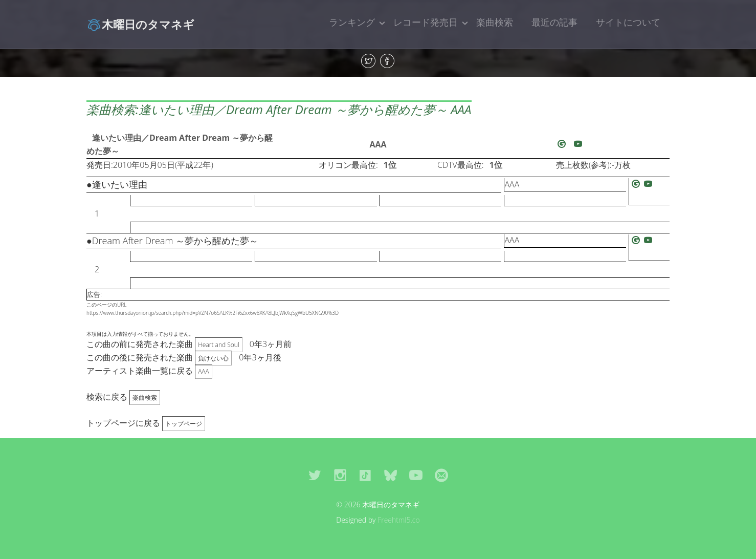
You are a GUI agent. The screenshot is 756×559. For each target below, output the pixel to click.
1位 (390, 165)
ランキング (352, 22)
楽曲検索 (495, 22)
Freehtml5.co (399, 520)
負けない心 (213, 358)
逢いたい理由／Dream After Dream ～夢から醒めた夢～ (180, 144)
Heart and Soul (218, 345)
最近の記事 (554, 22)
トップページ (184, 424)
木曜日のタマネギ (140, 24)
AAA (378, 144)
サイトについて (628, 22)
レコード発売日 (426, 22)
